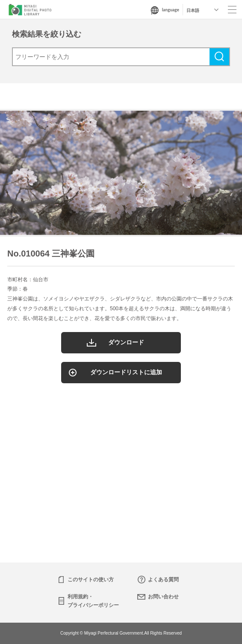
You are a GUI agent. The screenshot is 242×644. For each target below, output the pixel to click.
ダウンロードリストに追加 (126, 372)
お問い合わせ (163, 597)
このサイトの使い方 (91, 580)
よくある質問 (163, 580)
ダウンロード (126, 342)
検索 (219, 57)
